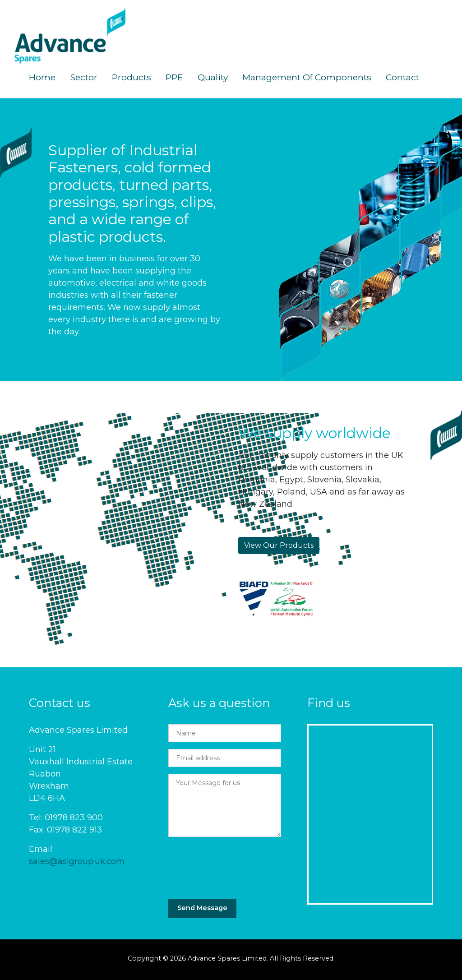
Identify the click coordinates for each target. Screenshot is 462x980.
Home (42, 77)
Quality (213, 77)
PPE (174, 77)
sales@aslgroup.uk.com (77, 861)
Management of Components (307, 77)
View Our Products (279, 545)
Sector (84, 77)
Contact (402, 77)
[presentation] (237, 864)
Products (132, 77)
